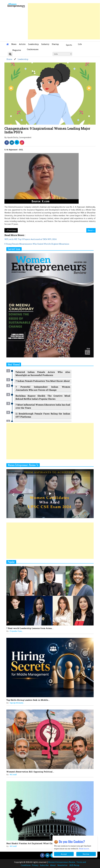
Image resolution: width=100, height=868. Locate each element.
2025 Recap (74, 865)
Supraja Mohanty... (17, 703)
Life (80, 44)
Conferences (33, 49)
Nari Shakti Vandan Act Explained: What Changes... (33, 843)
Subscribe (44, 865)
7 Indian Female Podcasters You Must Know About (43, 381)
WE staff (13, 774)
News (14, 44)
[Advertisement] (64, 21)
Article (22, 44)
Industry (45, 44)
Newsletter (63, 865)
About (53, 865)
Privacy (35, 865)
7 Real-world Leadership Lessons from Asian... (30, 628)
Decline (86, 854)
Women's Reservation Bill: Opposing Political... (30, 772)
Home (9, 59)
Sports (69, 45)
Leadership (33, 44)
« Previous (11, 230)
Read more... (85, 849)
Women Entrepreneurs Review (62, 862)
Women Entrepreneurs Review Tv (23, 465)
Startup (55, 44)
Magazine (17, 50)
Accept (64, 854)
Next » (91, 230)
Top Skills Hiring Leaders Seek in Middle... (28, 700)
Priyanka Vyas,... (16, 631)
